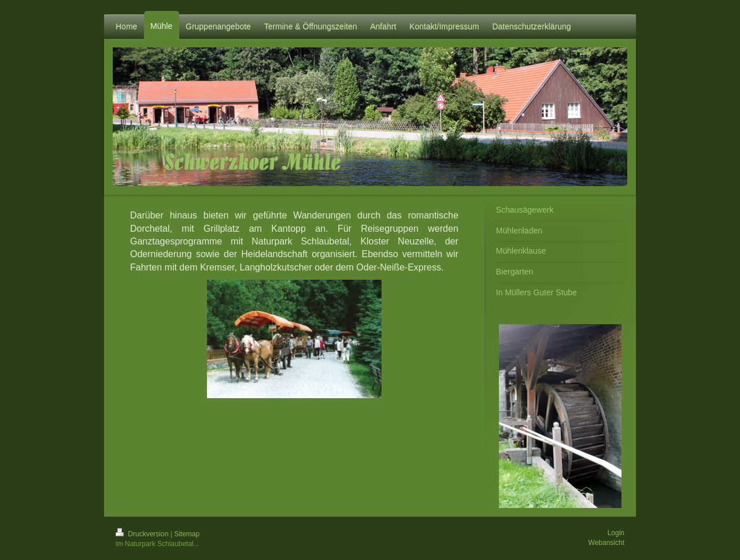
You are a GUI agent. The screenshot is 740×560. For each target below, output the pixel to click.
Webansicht (606, 543)
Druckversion (143, 534)
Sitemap (187, 534)
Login (616, 533)
